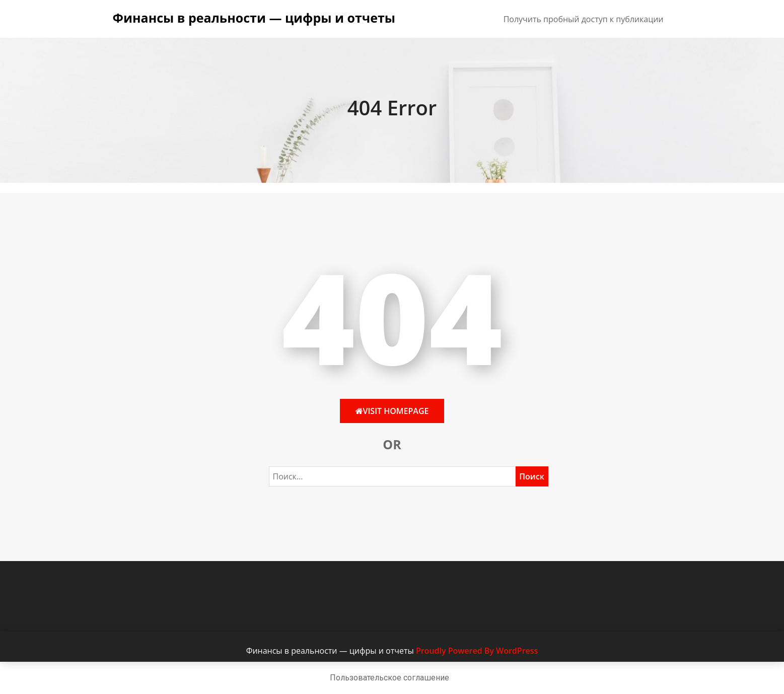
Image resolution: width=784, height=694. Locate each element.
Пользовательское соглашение (389, 678)
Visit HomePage (392, 411)
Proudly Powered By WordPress (477, 651)
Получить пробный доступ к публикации (584, 19)
